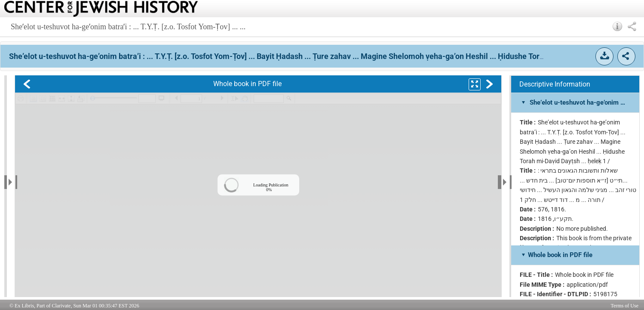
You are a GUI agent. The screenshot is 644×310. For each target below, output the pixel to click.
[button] (618, 26)
